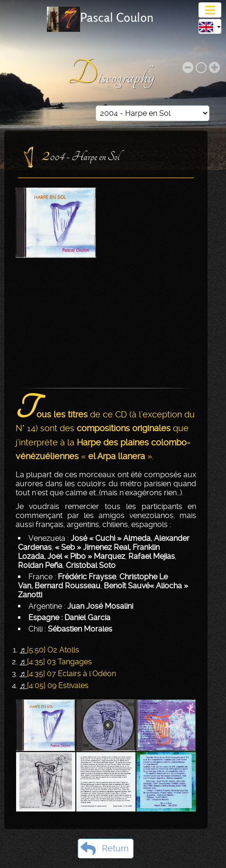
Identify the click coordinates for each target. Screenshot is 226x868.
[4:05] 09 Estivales (58, 685)
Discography (113, 74)
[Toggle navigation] (210, 10)
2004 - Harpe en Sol (81, 154)
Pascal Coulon (117, 18)
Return (104, 849)
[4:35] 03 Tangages (59, 662)
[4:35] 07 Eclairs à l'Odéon (72, 674)
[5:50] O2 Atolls (53, 650)
